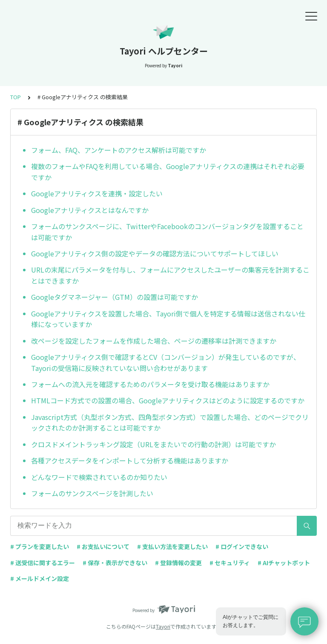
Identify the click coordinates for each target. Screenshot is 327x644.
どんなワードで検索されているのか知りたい (99, 477)
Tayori (163, 626)
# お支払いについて (103, 546)
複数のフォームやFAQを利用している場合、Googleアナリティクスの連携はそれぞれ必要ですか (168, 172)
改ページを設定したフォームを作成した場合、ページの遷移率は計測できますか (154, 341)
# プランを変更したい (40, 546)
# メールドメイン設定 (40, 578)
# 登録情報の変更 (178, 563)
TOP (16, 97)
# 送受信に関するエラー (43, 563)
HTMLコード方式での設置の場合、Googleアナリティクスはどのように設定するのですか (168, 400)
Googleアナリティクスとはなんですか (90, 210)
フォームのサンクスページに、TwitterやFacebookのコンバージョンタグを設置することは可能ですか (167, 232)
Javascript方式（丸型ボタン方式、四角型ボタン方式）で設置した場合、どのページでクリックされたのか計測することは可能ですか (170, 423)
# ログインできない (242, 546)
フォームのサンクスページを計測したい (92, 493)
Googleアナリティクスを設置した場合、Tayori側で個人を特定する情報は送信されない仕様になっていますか (168, 319)
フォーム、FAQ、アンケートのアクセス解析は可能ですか (119, 150)
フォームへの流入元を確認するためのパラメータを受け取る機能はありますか (150, 384)
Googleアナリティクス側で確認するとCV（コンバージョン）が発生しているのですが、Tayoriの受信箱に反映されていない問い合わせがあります (166, 362)
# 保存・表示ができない (115, 563)
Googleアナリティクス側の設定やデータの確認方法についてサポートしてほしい (155, 253)
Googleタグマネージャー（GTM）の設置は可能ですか (115, 297)
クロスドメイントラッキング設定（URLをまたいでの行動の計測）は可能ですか (153, 444)
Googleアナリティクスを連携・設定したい (97, 193)
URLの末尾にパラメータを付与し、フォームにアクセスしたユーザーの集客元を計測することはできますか (170, 275)
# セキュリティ (230, 563)
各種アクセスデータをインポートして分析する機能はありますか (130, 460)
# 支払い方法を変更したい (172, 546)
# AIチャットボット (284, 563)
